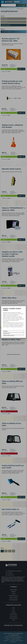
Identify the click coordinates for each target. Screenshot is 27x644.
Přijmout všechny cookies (9, 336)
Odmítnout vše (7, 333)
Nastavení (6, 331)
